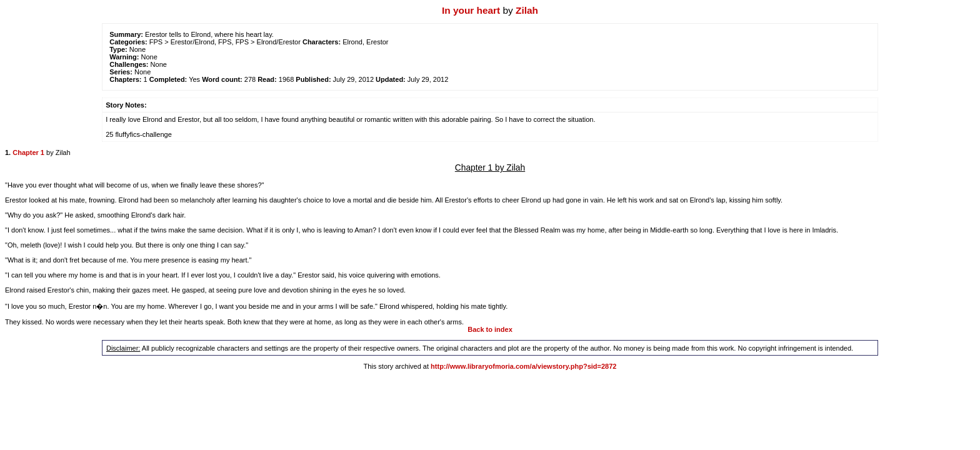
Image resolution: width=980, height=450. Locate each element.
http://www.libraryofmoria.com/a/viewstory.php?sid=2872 (523, 366)
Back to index (490, 329)
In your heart (471, 10)
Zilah (527, 10)
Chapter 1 (28, 152)
